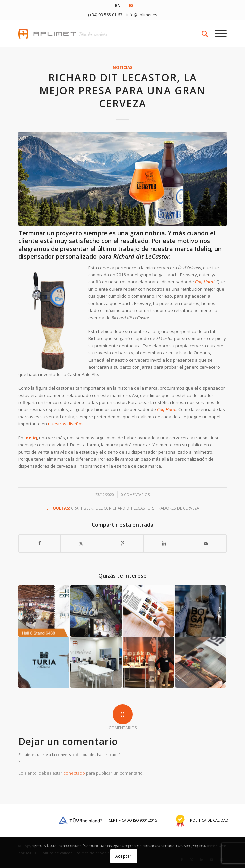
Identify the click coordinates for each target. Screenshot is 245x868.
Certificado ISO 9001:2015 (107, 820)
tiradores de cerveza (177, 508)
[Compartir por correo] (206, 543)
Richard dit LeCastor (131, 508)
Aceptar (123, 856)
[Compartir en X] (81, 543)
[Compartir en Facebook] (39, 543)
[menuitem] (118, 5)
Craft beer (82, 508)
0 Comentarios (135, 495)
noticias (122, 67)
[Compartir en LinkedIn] (164, 543)
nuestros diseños (66, 424)
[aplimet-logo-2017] (102, 34)
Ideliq (203, 249)
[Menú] (217, 34)
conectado (74, 773)
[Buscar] (202, 34)
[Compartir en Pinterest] (123, 543)
